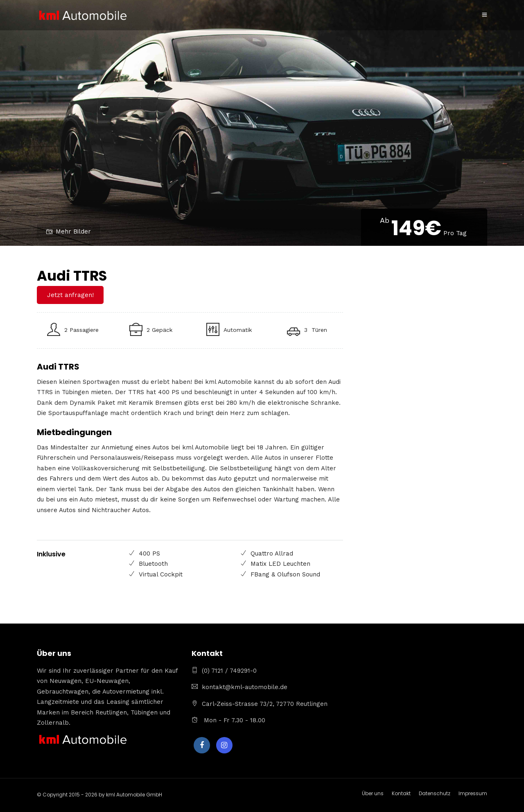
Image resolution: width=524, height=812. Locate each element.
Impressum (473, 793)
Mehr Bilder (69, 231)
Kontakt (401, 793)
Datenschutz (435, 793)
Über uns (373, 793)
